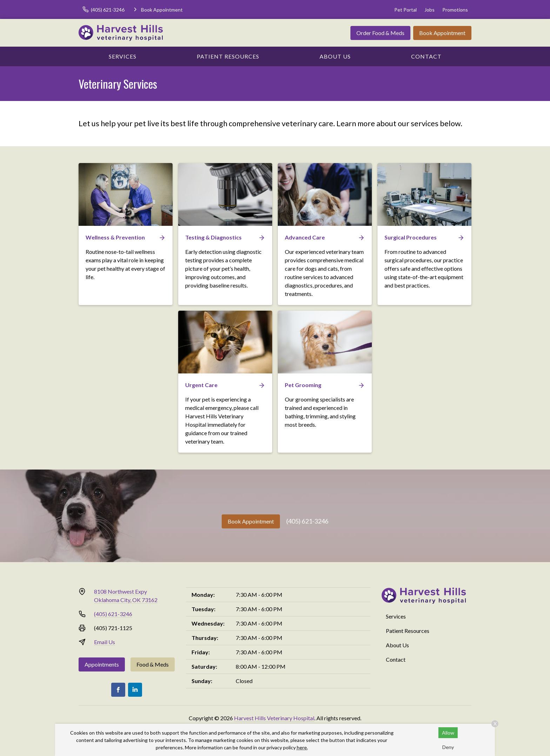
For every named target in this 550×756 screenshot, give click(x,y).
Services (123, 56)
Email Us (105, 642)
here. (302, 747)
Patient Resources (228, 56)
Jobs (430, 10)
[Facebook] (118, 690)
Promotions (455, 10)
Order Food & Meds (380, 33)
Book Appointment (442, 33)
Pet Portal (405, 10)
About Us (335, 56)
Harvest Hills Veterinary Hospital (274, 718)
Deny (448, 747)
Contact (426, 56)
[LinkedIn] (135, 690)
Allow (448, 733)
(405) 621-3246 (307, 521)
